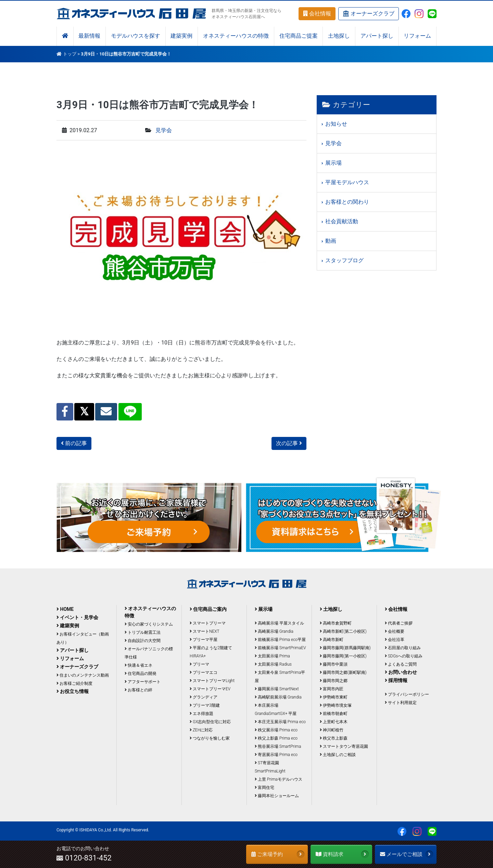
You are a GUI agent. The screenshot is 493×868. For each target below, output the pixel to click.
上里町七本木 (334, 722)
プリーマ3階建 (205, 705)
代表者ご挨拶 (399, 623)
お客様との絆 (138, 690)
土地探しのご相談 (338, 755)
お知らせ (336, 124)
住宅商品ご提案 (299, 36)
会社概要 (395, 631)
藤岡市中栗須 (334, 664)
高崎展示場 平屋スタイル (279, 623)
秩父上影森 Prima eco (276, 738)
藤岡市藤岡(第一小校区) (343, 656)
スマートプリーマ (208, 623)
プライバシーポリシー (407, 694)
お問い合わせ (401, 672)
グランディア (204, 697)
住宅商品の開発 (141, 674)
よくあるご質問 (401, 664)
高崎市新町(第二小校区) (343, 631)
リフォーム (417, 36)
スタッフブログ (344, 260)
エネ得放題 (201, 714)
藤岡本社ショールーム (277, 796)
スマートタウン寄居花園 (344, 746)
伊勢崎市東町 (334, 697)
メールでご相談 (407, 854)
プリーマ (199, 664)
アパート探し (377, 36)
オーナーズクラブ (369, 14)
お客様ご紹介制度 (74, 683)
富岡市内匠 (332, 689)
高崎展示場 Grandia (274, 631)
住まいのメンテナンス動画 (83, 675)
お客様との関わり (347, 202)
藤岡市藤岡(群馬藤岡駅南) (345, 648)
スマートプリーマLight (212, 681)
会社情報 (317, 14)
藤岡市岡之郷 (334, 681)
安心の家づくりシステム (149, 624)
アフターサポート (143, 682)
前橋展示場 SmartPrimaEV (280, 648)
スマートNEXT (205, 631)
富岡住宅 (264, 788)
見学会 (164, 130)
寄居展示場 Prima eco (276, 755)
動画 (331, 241)
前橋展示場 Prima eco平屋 (280, 640)
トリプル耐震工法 (143, 632)
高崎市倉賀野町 (336, 623)
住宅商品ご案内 (208, 609)
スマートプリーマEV (210, 689)
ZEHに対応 (201, 730)
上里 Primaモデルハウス (279, 779)
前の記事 (74, 443)
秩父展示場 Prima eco (276, 730)
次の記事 (289, 443)
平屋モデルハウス (347, 182)
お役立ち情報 (73, 691)
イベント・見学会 (77, 617)
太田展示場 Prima (272, 656)
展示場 (333, 163)
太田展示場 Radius (273, 664)
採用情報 (396, 680)
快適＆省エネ (138, 665)
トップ (70, 54)
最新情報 (89, 36)
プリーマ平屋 (204, 640)
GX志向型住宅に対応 (210, 722)
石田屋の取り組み (403, 648)
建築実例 (181, 36)
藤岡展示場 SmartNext (277, 689)
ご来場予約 (278, 854)
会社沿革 (395, 640)
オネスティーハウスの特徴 (236, 36)
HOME (65, 609)
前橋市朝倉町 (334, 714)
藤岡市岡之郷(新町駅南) (343, 672)
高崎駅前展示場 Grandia (278, 697)
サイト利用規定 (401, 703)
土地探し (339, 36)
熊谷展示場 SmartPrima (278, 746)
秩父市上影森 (334, 738)
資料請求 (342, 854)
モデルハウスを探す (136, 36)
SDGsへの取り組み (404, 656)
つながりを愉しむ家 (210, 738)
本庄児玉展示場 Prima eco (280, 722)
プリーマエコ (204, 672)
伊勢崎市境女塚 (336, 705)
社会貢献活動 (342, 221)
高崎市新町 (332, 640)
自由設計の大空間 (143, 641)
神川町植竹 (332, 730)
